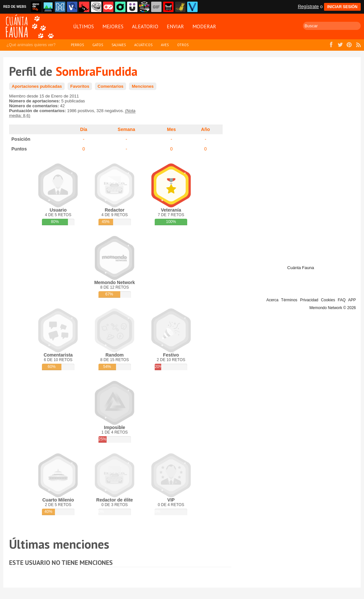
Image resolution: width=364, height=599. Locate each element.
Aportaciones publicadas (37, 86)
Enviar (175, 26)
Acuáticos (143, 45)
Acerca (272, 300)
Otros (183, 45)
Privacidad (309, 300)
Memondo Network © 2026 (333, 308)
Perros (77, 45)
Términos (289, 300)
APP (352, 300)
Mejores (113, 26)
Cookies (328, 300)
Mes (171, 129)
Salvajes (119, 45)
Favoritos (80, 86)
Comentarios (110, 86)
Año (206, 129)
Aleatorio (145, 26)
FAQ (342, 300)
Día (84, 129)
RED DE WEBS (15, 7)
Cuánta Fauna (301, 268)
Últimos (84, 26)
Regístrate (308, 7)
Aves (165, 45)
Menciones (143, 86)
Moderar (204, 26)
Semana (126, 129)
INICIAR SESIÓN (342, 7)
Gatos (98, 45)
